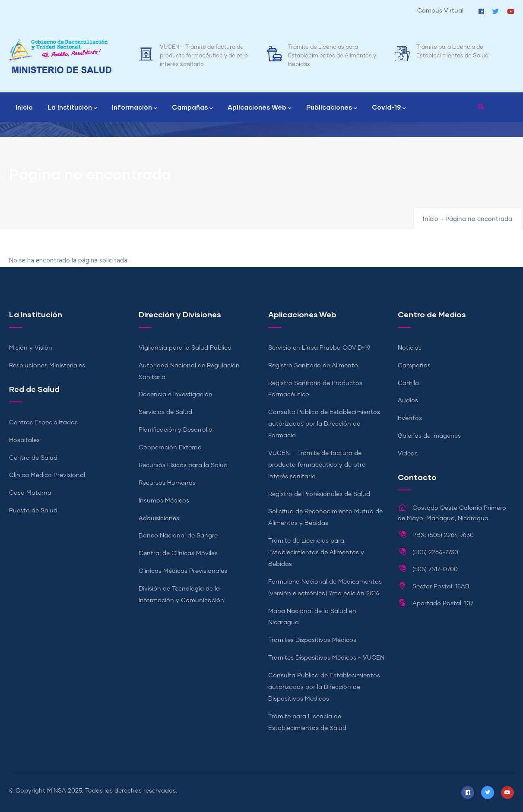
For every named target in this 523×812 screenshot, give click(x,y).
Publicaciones (332, 108)
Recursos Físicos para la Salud (183, 465)
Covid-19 (389, 108)
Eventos (410, 418)
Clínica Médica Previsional (47, 475)
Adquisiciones (159, 518)
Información (135, 108)
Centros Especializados (43, 423)
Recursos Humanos (167, 483)
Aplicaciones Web (260, 108)
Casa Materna (30, 493)
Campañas (192, 108)
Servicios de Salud (165, 412)
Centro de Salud (33, 458)
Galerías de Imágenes (429, 436)
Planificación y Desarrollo (176, 430)
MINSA (57, 791)
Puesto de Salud (33, 511)
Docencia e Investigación (176, 395)
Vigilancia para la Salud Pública (185, 348)
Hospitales (24, 440)
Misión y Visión (31, 348)
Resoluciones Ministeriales (47, 366)
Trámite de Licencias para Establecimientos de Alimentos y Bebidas (332, 56)
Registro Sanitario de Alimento (313, 366)
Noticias (410, 348)
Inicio (24, 107)
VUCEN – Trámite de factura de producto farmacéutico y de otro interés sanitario (204, 56)
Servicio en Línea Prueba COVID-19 (319, 348)
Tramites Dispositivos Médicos (312, 640)
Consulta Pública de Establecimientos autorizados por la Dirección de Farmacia (324, 424)
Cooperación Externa (170, 448)
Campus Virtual (440, 11)
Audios (408, 401)
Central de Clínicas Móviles (178, 553)
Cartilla (408, 383)
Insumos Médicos (164, 501)
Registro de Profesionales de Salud (319, 494)
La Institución (72, 108)
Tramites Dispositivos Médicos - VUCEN (326, 658)
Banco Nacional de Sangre (178, 536)
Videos (408, 454)
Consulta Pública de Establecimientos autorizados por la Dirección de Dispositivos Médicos (324, 687)
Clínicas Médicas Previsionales (183, 571)
